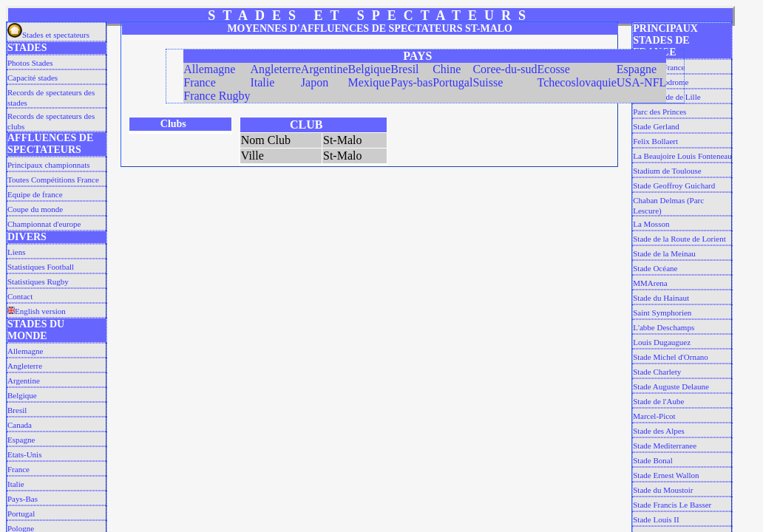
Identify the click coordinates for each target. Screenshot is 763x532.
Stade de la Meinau (664, 253)
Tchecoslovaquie (577, 82)
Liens (16, 252)
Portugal (21, 514)
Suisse (488, 82)
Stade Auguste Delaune (671, 386)
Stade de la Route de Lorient (679, 239)
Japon (315, 82)
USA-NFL (642, 82)
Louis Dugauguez (662, 342)
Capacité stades (33, 78)
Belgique (22, 395)
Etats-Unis (24, 454)
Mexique (369, 82)
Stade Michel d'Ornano (671, 357)
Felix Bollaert (655, 141)
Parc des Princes (659, 112)
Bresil (17, 410)
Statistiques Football (41, 267)
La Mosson (651, 224)
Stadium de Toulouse (667, 171)
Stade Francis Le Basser (672, 505)
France (18, 469)
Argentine (24, 381)
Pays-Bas (23, 499)
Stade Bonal (652, 460)
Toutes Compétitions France (53, 180)
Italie (16, 484)
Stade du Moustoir (663, 490)
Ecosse (554, 69)
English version (37, 311)
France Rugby (217, 96)
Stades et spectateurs (48, 35)
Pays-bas (411, 82)
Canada (20, 425)
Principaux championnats (49, 165)
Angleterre (25, 366)
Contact (20, 296)
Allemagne (25, 351)
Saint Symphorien (662, 313)
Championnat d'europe (44, 224)
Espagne (21, 440)
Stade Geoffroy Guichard (674, 185)
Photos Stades (30, 63)
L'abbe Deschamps (664, 327)
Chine (447, 69)
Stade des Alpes (659, 431)
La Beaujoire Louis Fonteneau (682, 156)
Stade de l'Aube (658, 401)
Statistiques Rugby (38, 282)
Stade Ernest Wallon (666, 475)
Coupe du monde (35, 209)
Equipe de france (35, 194)
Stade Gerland (656, 126)
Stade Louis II (656, 519)
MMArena (650, 283)
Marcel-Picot (654, 416)
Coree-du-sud (505, 69)
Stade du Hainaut (661, 298)
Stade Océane (655, 268)
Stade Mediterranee (665, 446)
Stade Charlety (657, 372)
